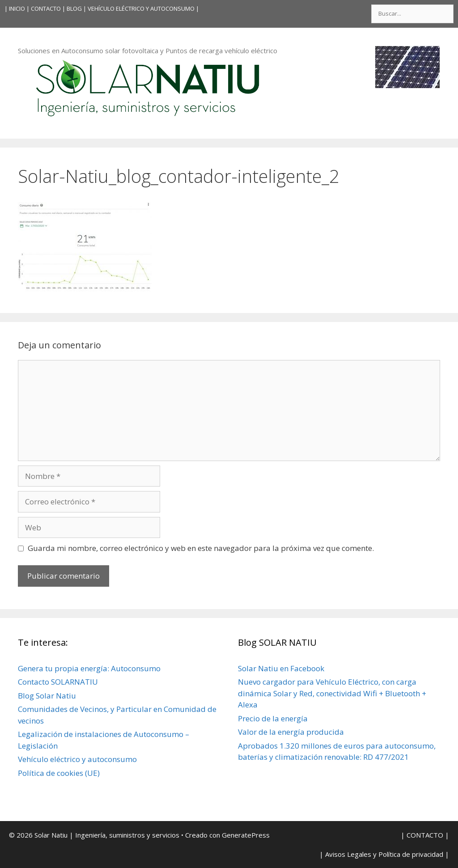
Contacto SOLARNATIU (58, 682)
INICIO (17, 8)
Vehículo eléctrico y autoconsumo (77, 759)
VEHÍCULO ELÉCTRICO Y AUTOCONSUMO (141, 8)
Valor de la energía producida (291, 732)
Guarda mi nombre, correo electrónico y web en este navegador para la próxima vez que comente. (201, 548)
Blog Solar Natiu (47, 696)
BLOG (74, 8)
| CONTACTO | (46, 8)
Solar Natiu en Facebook (281, 668)
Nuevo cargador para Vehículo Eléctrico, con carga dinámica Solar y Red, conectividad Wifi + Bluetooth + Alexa (332, 693)
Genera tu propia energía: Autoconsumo (89, 668)
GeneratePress (246, 835)
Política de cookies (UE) (59, 773)
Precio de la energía (273, 718)
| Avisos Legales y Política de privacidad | (384, 854)
